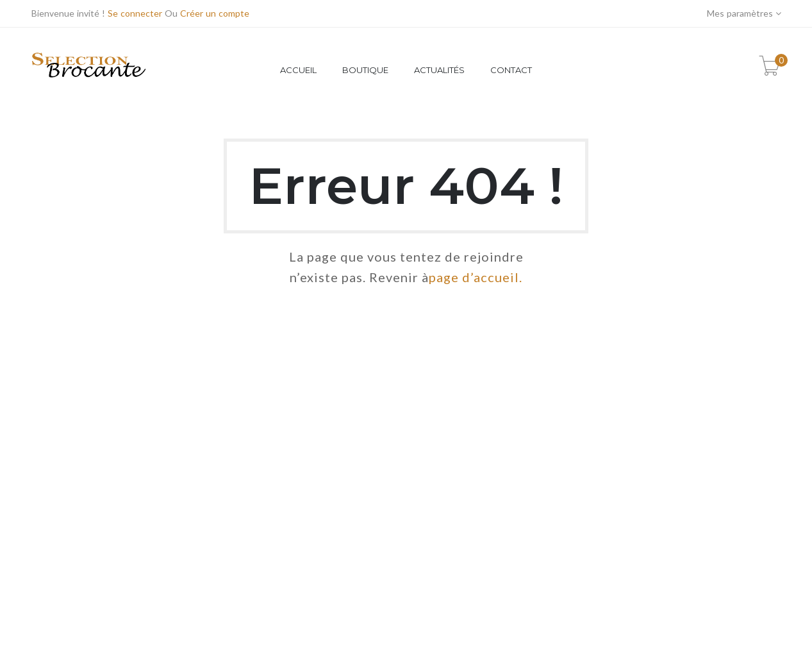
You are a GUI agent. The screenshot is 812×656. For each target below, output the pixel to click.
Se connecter (135, 13)
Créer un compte (215, 13)
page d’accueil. (476, 277)
